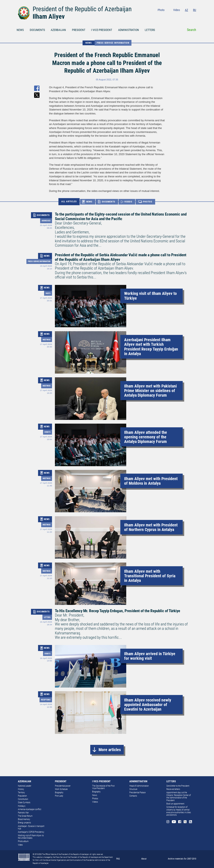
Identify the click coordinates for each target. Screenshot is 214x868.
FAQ (118, 859)
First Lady (59, 796)
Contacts (133, 796)
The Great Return (25, 816)
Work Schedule (61, 789)
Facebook (183, 16)
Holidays (22, 806)
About (144, 859)
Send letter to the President (178, 786)
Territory (21, 793)
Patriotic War (23, 813)
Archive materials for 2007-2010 (182, 859)
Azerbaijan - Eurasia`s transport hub (31, 828)
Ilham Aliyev (49, 17)
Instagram (171, 16)
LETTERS (150, 30)
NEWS (20, 30)
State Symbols (24, 802)
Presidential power (63, 786)
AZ (186, 10)
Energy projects (24, 823)
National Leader (25, 786)
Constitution (23, 799)
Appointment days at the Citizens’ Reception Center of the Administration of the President (179, 796)
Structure (133, 789)
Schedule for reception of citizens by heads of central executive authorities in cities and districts (179, 811)
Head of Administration (139, 786)
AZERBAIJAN (58, 30)
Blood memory (24, 819)
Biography (59, 793)
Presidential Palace (137, 793)
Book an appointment (175, 804)
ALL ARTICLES (69, 201)
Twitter (189, 16)
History (21, 789)
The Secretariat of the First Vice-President (103, 787)
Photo (161, 10)
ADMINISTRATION (129, 30)
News (95, 795)
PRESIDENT (79, 30)
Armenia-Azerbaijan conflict (30, 809)
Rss (195, 16)
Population (22, 796)
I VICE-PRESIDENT (102, 30)
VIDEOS (128, 202)
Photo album (23, 841)
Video (177, 10)
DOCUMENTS (37, 30)
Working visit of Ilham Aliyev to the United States (31, 837)
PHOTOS (148, 202)
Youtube (177, 16)
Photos (95, 799)
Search (192, 30)
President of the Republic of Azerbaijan (82, 9)
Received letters (173, 789)
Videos (95, 802)
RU (195, 10)
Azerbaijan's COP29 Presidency (31, 832)
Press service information (113, 43)
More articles (110, 750)
